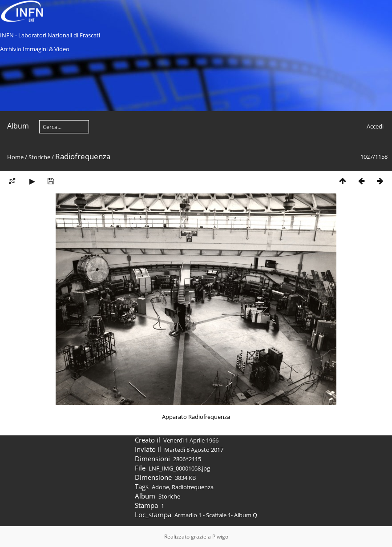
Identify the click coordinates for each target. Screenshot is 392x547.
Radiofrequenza (193, 487)
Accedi (375, 126)
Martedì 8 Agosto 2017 (194, 450)
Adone (160, 487)
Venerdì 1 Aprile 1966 (191, 440)
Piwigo (220, 537)
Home (15, 157)
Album (18, 126)
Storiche (39, 157)
